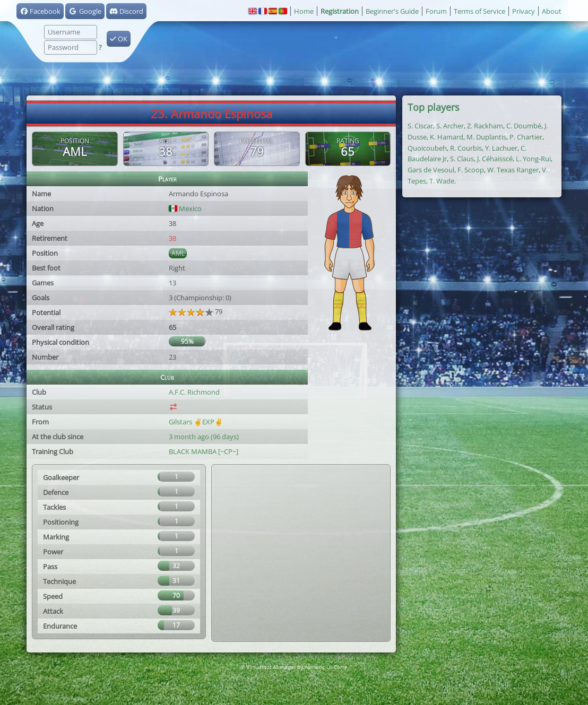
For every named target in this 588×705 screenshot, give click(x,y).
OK (119, 39)
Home (304, 11)
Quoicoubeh (427, 148)
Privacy (524, 11)
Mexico (185, 208)
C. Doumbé (524, 126)
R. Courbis (466, 148)
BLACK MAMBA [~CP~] (204, 451)
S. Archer (450, 126)
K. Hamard (447, 137)
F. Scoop (471, 170)
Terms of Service (479, 11)
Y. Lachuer (501, 148)
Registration (340, 11)
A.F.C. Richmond (194, 392)
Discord (126, 11)
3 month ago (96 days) (204, 437)
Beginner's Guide (392, 11)
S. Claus (462, 159)
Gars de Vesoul (431, 170)
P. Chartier (526, 137)
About (552, 11)
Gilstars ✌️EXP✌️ (196, 422)
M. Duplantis (486, 137)
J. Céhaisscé (495, 159)
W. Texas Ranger (513, 170)
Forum (436, 11)
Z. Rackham (485, 126)
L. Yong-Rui (533, 159)
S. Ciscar (420, 126)
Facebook (40, 11)
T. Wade (442, 181)
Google (85, 11)
